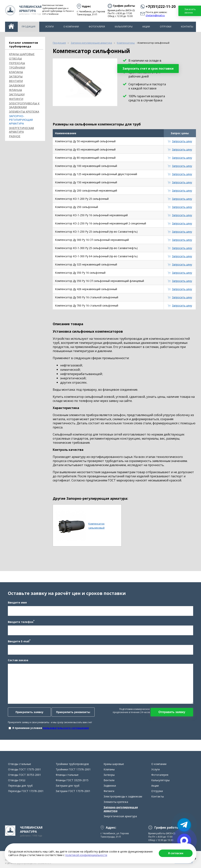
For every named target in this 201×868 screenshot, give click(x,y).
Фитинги (16, 99)
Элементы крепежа (24, 111)
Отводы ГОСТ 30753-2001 (24, 775)
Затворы (16, 76)
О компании (71, 27)
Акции (146, 27)
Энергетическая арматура (22, 130)
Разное (15, 136)
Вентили (16, 81)
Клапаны (16, 72)
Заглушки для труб (68, 786)
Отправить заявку (172, 712)
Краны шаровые (22, 54)
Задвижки (17, 85)
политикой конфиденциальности (86, 855)
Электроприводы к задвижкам (24, 105)
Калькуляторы (124, 27)
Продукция (29, 27)
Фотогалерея (97, 27)
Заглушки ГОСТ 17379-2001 (73, 791)
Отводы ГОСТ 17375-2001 (24, 769)
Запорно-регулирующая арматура (21, 120)
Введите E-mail (19, 641)
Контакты (187, 27)
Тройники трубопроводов (72, 764)
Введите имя (17, 602)
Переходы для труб (20, 786)
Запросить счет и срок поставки (148, 69)
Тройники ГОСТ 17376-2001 (73, 769)
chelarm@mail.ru (155, 15)
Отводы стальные (20, 764)
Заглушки (17, 94)
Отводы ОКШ (17, 780)
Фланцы (16, 90)
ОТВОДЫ (15, 58)
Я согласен (176, 853)
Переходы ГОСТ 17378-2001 (26, 791)
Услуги (49, 27)
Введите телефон (21, 622)
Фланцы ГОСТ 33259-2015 (72, 780)
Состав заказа (18, 660)
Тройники (17, 67)
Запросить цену (182, 141)
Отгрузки (166, 27)
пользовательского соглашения (66, 728)
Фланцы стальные (67, 775)
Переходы (17, 63)
